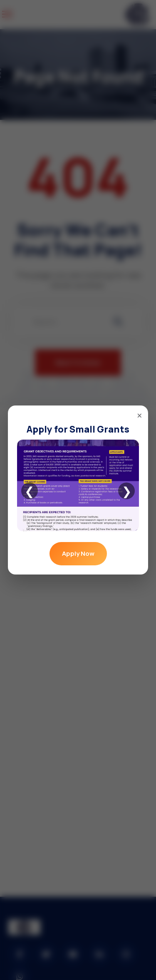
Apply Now (78, 553)
